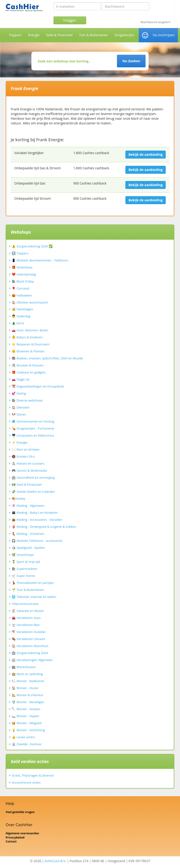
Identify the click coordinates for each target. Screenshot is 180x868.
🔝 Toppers (20, 253)
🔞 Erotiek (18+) (23, 456)
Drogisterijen (124, 35)
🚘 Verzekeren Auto (26, 618)
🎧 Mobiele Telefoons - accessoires (37, 541)
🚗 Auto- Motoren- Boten (30, 330)
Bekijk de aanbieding (146, 154)
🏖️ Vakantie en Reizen (28, 611)
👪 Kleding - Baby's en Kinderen (35, 513)
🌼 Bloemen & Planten (28, 351)
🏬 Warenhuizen (24, 667)
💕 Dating (19, 393)
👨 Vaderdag (21, 316)
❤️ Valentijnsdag (24, 274)
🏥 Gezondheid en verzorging (33, 477)
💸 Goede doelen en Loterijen (33, 492)
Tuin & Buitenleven (93, 35)
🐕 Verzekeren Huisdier (29, 632)
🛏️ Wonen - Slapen (26, 716)
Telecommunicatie (25, 604)
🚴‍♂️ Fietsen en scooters (28, 463)
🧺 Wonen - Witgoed (27, 723)
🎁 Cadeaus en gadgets (29, 372)
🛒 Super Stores (23, 576)
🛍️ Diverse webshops (27, 400)
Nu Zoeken (131, 61)
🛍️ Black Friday (23, 281)
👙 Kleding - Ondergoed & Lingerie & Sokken (44, 527)
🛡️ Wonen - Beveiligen (28, 702)
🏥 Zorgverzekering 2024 (30, 653)
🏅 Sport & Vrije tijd (26, 562)
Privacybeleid (15, 837)
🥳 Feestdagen (22, 309)
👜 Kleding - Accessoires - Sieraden (37, 520)
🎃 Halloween (22, 295)
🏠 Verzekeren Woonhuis (30, 646)
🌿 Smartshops (23, 555)
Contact (11, 841)
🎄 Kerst (18, 323)
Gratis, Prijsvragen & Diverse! (33, 775)
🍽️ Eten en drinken (26, 449)
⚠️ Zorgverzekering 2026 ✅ (32, 246)
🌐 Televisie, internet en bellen (34, 597)
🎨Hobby (19, 499)
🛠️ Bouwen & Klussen (28, 365)
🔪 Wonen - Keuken (26, 709)
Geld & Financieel (59, 35)
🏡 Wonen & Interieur (28, 695)
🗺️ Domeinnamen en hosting (33, 421)
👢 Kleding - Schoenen (28, 534)
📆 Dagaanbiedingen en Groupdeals (38, 386)
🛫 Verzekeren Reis (26, 625)
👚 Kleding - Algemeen (28, 506)
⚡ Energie (20, 442)
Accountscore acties (26, 782)
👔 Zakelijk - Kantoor (27, 744)
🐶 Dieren (19, 414)
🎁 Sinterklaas (22, 267)
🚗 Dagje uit (21, 379)
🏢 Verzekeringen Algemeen (32, 660)
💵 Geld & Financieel (27, 485)
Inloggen (70, 20)
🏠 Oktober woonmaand (30, 302)
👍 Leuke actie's (23, 737)
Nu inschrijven (164, 35)
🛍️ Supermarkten (24, 569)
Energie (34, 35)
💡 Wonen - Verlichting (28, 730)
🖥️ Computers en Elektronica (33, 435)
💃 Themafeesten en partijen (33, 583)
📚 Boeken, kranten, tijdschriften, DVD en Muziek (47, 358)
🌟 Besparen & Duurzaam (31, 344)
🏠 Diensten (21, 407)
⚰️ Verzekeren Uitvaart (28, 639)
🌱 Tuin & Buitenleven (28, 590)
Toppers (15, 35)
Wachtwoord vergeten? (156, 22)
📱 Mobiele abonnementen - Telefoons (40, 260)
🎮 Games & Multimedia (29, 470)
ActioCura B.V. (56, 861)
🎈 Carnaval (21, 288)
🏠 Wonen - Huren (25, 688)
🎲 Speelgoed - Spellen (28, 548)
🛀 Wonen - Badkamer (28, 681)
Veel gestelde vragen (20, 812)
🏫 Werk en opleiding (27, 674)
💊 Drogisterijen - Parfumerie (33, 428)
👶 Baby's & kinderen (27, 337)
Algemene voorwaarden (22, 833)
